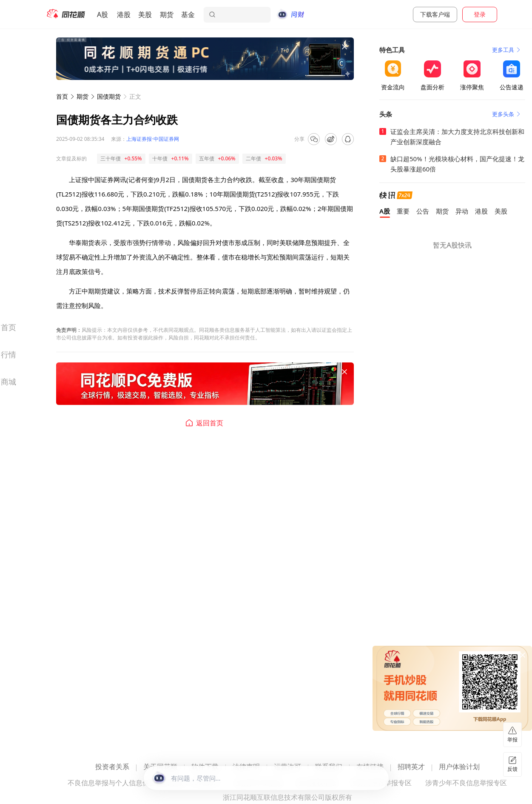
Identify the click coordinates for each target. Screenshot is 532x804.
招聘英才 (411, 767)
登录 (480, 14)
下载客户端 (435, 14)
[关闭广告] (344, 47)
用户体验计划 (459, 767)
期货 (167, 14)
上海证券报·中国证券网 (152, 139)
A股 (102, 14)
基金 (188, 14)
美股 (145, 14)
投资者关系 (112, 767)
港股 (124, 14)
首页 (62, 96)
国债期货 (109, 96)
